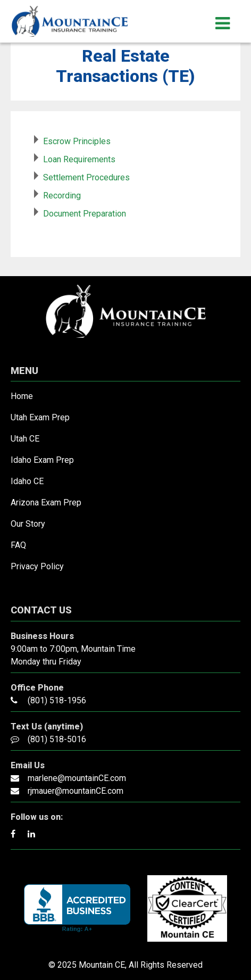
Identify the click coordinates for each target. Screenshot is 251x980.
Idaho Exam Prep (42, 460)
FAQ (18, 545)
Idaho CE (27, 481)
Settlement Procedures (86, 177)
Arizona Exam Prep (46, 503)
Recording (62, 196)
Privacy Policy (37, 566)
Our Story (28, 524)
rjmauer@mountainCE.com (76, 791)
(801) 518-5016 (57, 739)
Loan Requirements (79, 159)
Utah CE (25, 439)
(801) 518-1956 (57, 700)
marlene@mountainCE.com (77, 778)
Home (22, 396)
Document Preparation (85, 214)
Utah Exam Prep (40, 417)
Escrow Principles (77, 141)
